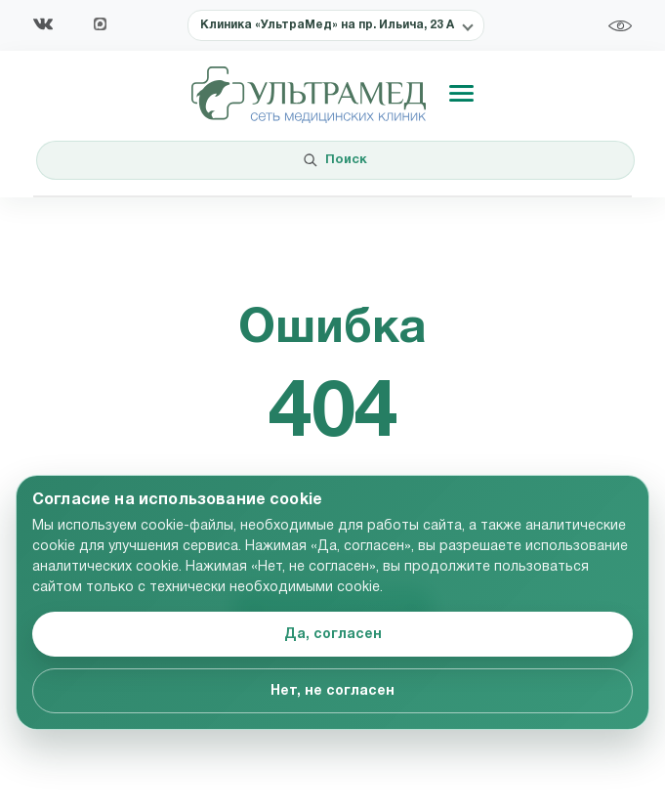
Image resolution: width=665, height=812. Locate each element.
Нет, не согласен (332, 691)
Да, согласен (333, 635)
